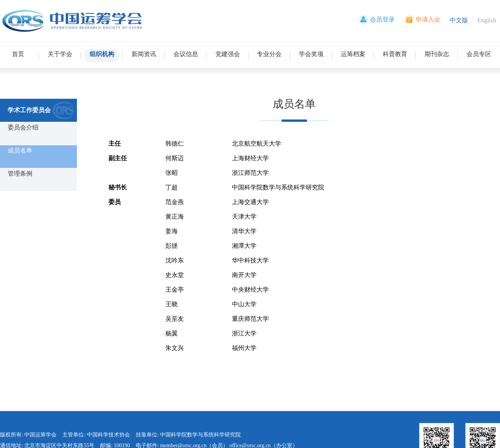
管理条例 (20, 173)
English (487, 20)
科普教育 (395, 54)
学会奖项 (311, 54)
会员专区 (479, 54)
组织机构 (102, 54)
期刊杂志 (437, 54)
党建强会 (228, 54)
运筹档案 (353, 54)
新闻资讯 (144, 54)
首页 (18, 54)
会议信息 (186, 54)
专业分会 (269, 54)
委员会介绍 (23, 127)
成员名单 (20, 150)
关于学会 (60, 54)
